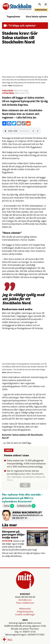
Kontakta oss (25, 600)
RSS (8, 640)
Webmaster (25, 609)
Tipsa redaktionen (25, 603)
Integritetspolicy (25, 612)
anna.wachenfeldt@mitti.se (28, 515)
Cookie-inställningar (25, 614)
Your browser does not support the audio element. (22, 131)
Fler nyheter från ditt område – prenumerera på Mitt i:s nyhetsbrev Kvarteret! (22, 498)
